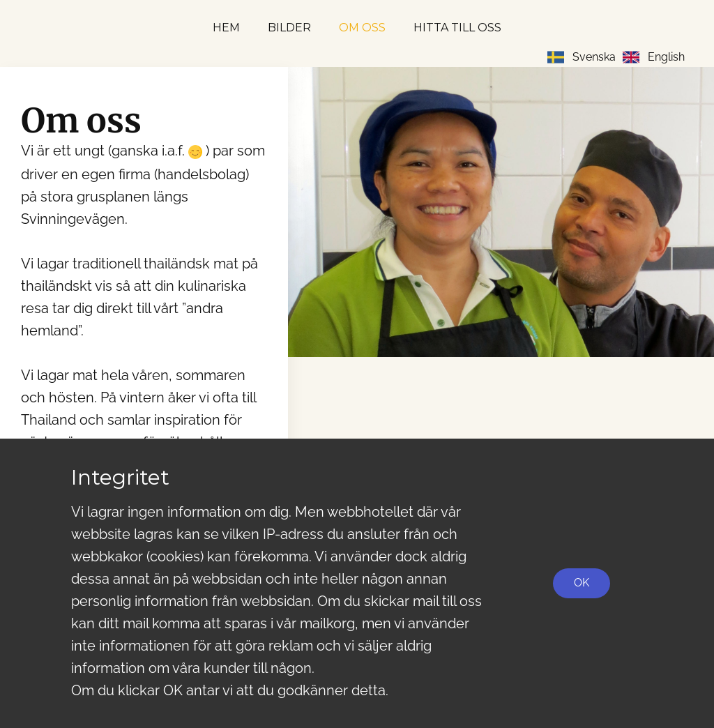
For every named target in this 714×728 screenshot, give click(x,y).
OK (582, 583)
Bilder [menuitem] (289, 28)
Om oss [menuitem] (362, 28)
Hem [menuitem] (226, 28)
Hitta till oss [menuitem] (457, 28)
